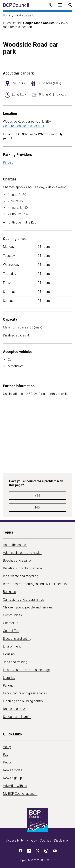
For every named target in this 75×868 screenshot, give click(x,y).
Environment (12, 646)
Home (7, 15)
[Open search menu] (70, 5)
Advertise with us (15, 786)
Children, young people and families (28, 607)
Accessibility (15, 840)
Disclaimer (61, 840)
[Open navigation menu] (60, 5)
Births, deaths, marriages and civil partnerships (36, 584)
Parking (8, 685)
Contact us (11, 623)
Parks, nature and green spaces (25, 693)
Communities (12, 615)
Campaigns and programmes (23, 600)
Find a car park (25, 15)
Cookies (45, 840)
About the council (15, 545)
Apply (7, 747)
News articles (12, 770)
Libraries (9, 678)
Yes (37, 495)
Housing (9, 654)
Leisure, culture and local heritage (26, 670)
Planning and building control (23, 701)
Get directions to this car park (23, 126)
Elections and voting (17, 639)
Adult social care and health (22, 553)
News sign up (12, 778)
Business (9, 592)
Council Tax (11, 631)
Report (8, 762)
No (37, 507)
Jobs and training (15, 662)
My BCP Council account (20, 794)
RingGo (8, 163)
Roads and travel (15, 709)
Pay (6, 755)
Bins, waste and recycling (21, 576)
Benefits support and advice (22, 568)
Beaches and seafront (18, 560)
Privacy (32, 840)
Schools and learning (18, 717)
